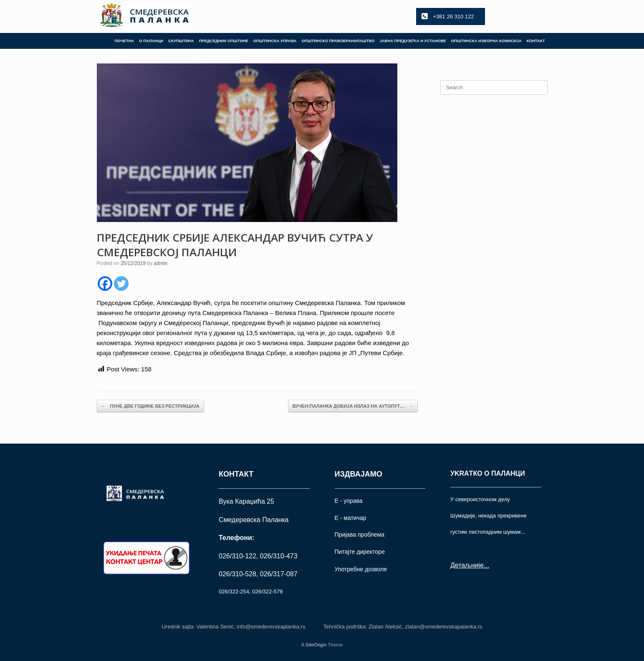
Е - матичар (351, 518)
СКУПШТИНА (181, 41)
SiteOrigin (316, 645)
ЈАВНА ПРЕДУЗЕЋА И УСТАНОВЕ (413, 41)
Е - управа (349, 501)
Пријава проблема (360, 535)
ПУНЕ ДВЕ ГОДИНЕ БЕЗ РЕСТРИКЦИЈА (150, 406)
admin (160, 263)
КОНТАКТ (536, 41)
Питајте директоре (360, 552)
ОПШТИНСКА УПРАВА (275, 41)
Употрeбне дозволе (361, 569)
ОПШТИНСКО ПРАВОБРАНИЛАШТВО (338, 41)
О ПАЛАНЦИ (151, 41)
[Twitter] (121, 284)
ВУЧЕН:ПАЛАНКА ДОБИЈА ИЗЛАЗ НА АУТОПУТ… (353, 406)
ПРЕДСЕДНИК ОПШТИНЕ (224, 41)
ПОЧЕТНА (124, 41)
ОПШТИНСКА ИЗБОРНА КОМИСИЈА (486, 41)
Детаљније (467, 565)
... (486, 565)
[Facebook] (105, 284)
